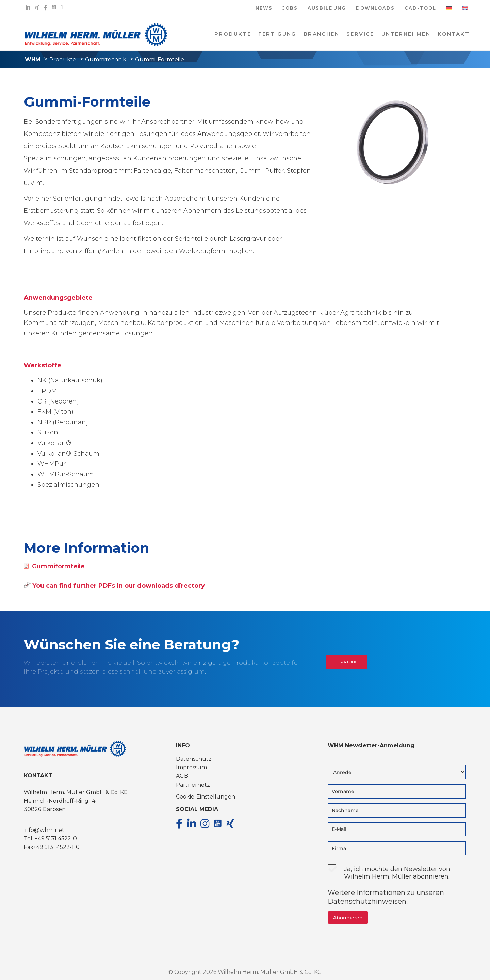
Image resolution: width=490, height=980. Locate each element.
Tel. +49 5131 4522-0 (50, 839)
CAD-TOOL (420, 8)
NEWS (264, 8)
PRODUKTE (233, 34)
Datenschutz (194, 759)
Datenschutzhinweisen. (368, 901)
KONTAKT (454, 34)
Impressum (191, 767)
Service (360, 34)
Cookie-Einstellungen (206, 797)
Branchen (321, 34)
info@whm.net (44, 830)
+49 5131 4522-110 (56, 847)
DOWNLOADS (375, 8)
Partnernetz (193, 785)
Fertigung (277, 34)
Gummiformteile (54, 566)
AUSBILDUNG (327, 8)
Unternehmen (406, 34)
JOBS (290, 8)
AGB (182, 776)
